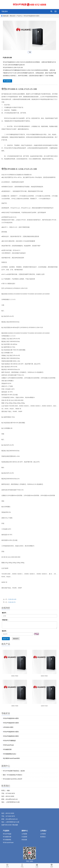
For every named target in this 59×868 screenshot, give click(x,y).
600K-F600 (44, 676)
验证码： (5, 631)
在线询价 (7, 81)
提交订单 (6, 639)
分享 (7, 865)
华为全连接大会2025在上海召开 (13, 779)
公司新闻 (24, 834)
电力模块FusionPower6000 (11, 758)
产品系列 (6, 831)
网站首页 (13, 16)
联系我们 (43, 837)
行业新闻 (24, 837)
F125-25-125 (12, 599)
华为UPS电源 (7, 834)
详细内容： (5, 620)
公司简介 (43, 831)
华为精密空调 (7, 749)
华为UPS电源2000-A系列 (11, 718)
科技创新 (24, 840)
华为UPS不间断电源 (9, 741)
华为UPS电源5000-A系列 (11, 732)
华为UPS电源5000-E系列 (31, 16)
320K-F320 (44, 706)
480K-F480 (15, 706)
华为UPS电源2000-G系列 (11, 723)
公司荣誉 (43, 834)
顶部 (52, 865)
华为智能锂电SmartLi (10, 754)
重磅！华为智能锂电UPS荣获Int (12, 775)
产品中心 (20, 16)
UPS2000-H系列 (8, 727)
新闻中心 (25, 831)
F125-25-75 (12, 602)
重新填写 (16, 639)
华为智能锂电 (7, 840)
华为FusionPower (9, 745)
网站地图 (15, 825)
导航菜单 (5, 11)
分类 (37, 865)
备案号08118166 (7, 825)
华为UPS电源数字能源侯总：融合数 (14, 771)
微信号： (5, 613)
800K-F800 (15, 676)
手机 (22, 865)
